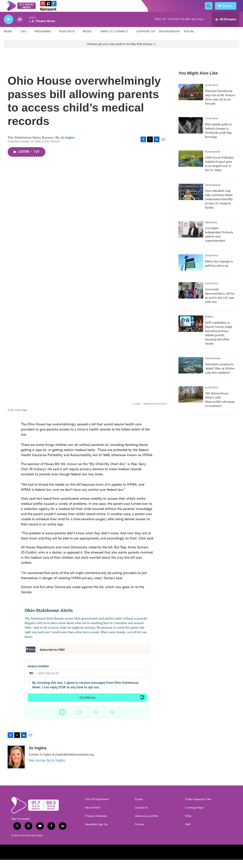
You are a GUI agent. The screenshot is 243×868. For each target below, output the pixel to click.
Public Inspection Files (198, 807)
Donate (230, 10)
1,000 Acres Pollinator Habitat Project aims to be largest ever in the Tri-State (220, 172)
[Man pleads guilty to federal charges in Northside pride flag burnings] (191, 133)
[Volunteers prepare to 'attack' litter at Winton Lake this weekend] (191, 374)
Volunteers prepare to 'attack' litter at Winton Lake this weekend (220, 377)
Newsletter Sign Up (96, 832)
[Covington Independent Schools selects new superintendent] (191, 237)
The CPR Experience (97, 807)
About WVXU (93, 816)
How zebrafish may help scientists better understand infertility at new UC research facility (219, 207)
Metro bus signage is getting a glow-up (219, 272)
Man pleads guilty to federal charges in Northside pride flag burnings (219, 139)
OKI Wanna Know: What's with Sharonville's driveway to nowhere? (220, 408)
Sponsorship (169, 40)
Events (139, 807)
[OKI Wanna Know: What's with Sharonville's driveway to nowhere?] (191, 403)
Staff (188, 832)
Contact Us (142, 816)
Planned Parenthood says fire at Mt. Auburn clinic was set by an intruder (220, 105)
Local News (212, 93)
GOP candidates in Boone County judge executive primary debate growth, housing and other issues (219, 341)
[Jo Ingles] (16, 765)
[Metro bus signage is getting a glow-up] (191, 271)
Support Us (146, 40)
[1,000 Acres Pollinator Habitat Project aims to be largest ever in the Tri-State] (191, 167)
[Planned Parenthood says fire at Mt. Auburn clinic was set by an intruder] (191, 100)
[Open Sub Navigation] (15, 40)
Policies (139, 832)
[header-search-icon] (210, 10)
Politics (209, 325)
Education (211, 231)
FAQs (188, 824)
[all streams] (226, 28)
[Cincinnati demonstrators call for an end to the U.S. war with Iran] (191, 299)
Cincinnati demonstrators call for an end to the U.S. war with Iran (220, 304)
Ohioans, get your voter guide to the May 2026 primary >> (122, 52)
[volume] (20, 28)
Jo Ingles (68, 146)
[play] (9, 28)
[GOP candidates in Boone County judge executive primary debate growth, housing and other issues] (191, 332)
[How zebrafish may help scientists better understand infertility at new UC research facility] (191, 200)
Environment (213, 160)
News (8, 40)
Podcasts (67, 40)
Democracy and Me (146, 824)
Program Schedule (96, 824)
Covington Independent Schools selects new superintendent (219, 243)
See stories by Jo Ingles (47, 768)
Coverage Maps (194, 816)
